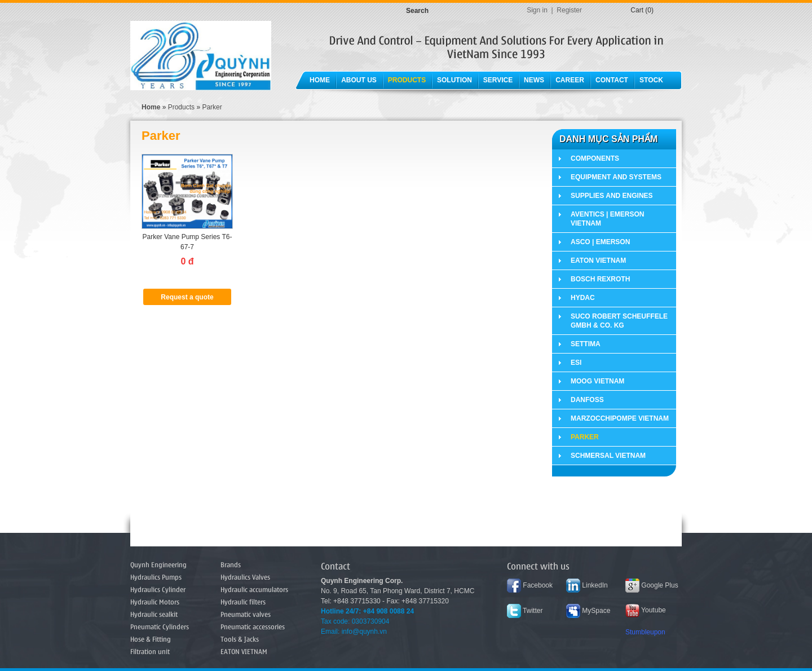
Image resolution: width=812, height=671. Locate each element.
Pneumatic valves (246, 614)
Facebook (530, 585)
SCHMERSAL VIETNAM (608, 456)
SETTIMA (586, 344)
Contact (612, 80)
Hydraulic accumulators (254, 589)
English (617, 10)
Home (320, 80)
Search (417, 11)
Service (498, 80)
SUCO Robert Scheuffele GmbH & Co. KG (619, 321)
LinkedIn (587, 585)
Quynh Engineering (158, 564)
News (534, 80)
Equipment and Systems (616, 177)
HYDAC (583, 298)
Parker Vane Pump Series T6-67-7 (187, 242)
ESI (576, 363)
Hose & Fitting (151, 639)
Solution (454, 80)
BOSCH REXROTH (600, 279)
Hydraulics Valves (245, 577)
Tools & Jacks (240, 639)
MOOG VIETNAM (597, 381)
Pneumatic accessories (253, 626)
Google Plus (652, 585)
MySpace (588, 611)
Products (407, 80)
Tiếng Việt (604, 10)
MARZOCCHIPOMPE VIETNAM (620, 418)
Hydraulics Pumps (156, 577)
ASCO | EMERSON (600, 242)
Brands (231, 564)
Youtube (646, 610)
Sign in (537, 10)
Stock (651, 80)
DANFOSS (587, 400)
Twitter (525, 611)
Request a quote (187, 297)
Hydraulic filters (243, 602)
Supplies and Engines (612, 196)
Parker (212, 107)
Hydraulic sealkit (154, 614)
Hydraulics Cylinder (158, 589)
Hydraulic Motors (155, 602)
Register (569, 10)
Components (595, 158)
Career (570, 80)
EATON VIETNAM (598, 261)
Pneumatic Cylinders (160, 626)
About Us (359, 80)
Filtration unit (150, 651)
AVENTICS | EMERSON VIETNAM (607, 219)
